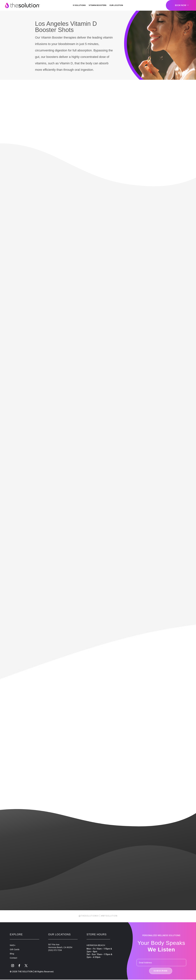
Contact (13, 958)
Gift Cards (15, 950)
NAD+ (13, 945)
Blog (12, 954)
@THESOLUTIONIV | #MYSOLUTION (98, 916)
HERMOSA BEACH (96, 945)
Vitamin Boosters (98, 5)
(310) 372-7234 (55, 950)
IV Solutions (79, 5)
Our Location (116, 5)
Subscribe (161, 971)
